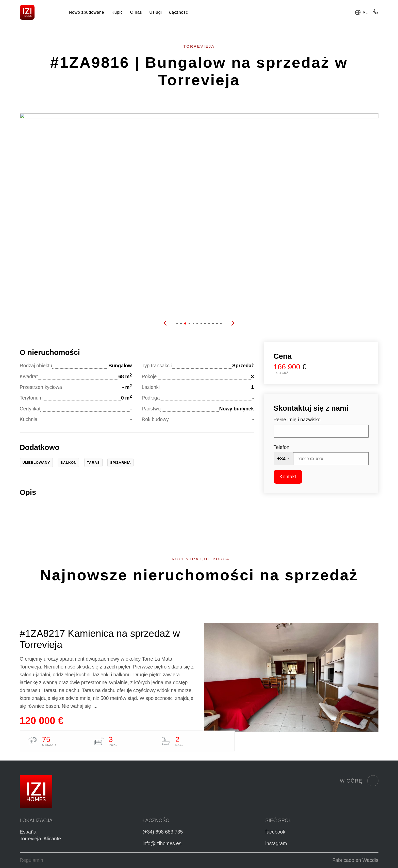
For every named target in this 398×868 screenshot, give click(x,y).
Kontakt (288, 477)
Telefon (281, 447)
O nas (136, 12)
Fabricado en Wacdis (355, 860)
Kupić (117, 12)
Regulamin (32, 860)
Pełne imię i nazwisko (297, 420)
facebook (275, 832)
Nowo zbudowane (86, 12)
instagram (276, 843)
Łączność (179, 12)
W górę (359, 781)
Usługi (155, 12)
